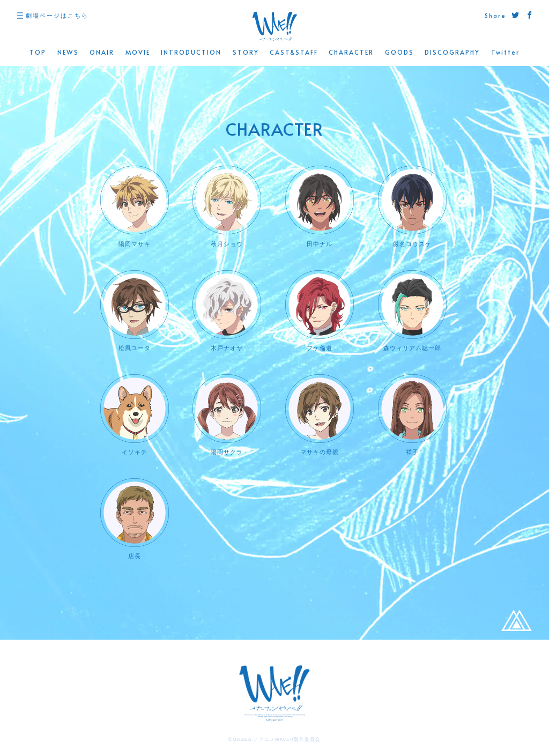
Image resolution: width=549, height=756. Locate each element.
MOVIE (138, 53)
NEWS (68, 53)
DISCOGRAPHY (452, 53)
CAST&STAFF (294, 53)
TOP (38, 53)
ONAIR (102, 53)
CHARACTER (351, 53)
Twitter (505, 53)
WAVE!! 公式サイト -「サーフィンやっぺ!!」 (274, 27)
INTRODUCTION (191, 53)
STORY (246, 53)
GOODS (399, 53)
